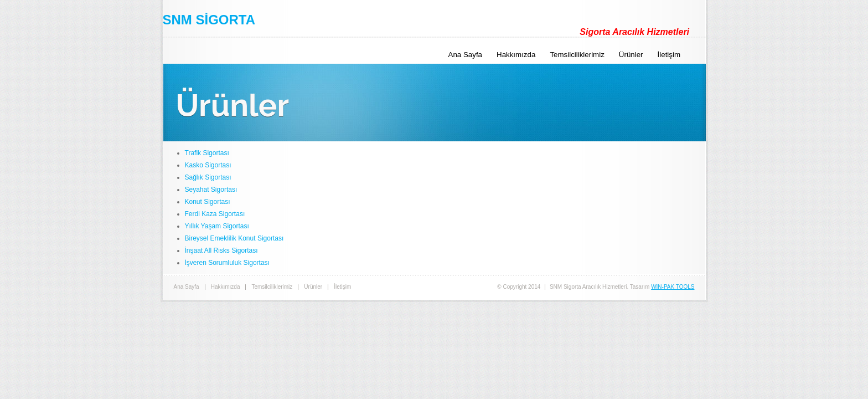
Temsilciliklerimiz (577, 55)
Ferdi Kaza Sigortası (215, 214)
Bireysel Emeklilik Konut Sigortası (234, 238)
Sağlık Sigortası (208, 177)
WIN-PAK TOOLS (673, 287)
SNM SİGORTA (209, 20)
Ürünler (631, 55)
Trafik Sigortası (207, 153)
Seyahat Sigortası (211, 190)
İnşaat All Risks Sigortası (221, 250)
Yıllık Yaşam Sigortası (217, 226)
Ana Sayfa (466, 55)
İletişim (669, 55)
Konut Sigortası (208, 202)
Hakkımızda (516, 55)
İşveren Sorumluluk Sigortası (227, 263)
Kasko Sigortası (208, 165)
